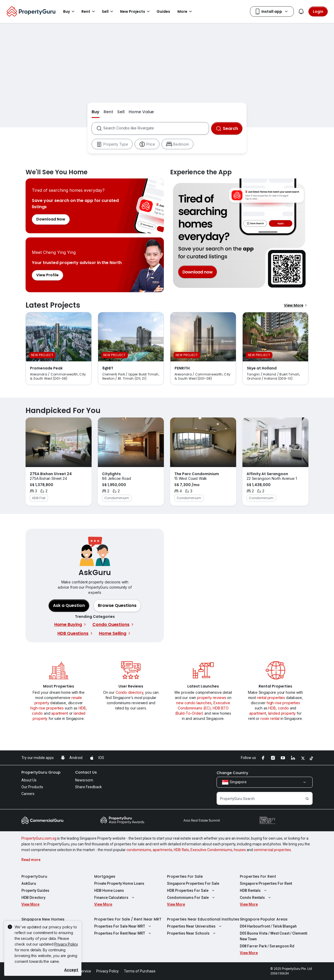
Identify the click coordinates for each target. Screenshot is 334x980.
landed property (282, 713)
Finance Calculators (115, 898)
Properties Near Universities (195, 926)
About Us (29, 780)
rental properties (271, 698)
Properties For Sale (185, 876)
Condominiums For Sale (192, 898)
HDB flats (181, 850)
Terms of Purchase (140, 971)
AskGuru (29, 883)
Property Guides (35, 891)
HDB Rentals (254, 891)
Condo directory (129, 692)
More (186, 11)
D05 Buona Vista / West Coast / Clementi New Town (274, 936)
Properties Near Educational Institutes (203, 919)
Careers (28, 794)
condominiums (139, 850)
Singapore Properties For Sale (193, 883)
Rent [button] (89, 11)
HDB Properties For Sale (191, 891)
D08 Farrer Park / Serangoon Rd (267, 946)
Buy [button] (70, 11)
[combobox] (156, 128)
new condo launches (194, 703)
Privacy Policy (66, 944)
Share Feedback (88, 787)
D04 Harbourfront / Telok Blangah (268, 926)
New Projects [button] (136, 11)
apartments (162, 850)
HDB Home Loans (109, 891)
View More (296, 305)
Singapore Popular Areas (264, 919)
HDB (82, 708)
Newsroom (84, 780)
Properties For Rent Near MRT (123, 933)
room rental (270, 718)
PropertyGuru (34, 876)
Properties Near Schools (192, 933)
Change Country (232, 773)
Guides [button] (163, 11)
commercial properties (272, 850)
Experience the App (239, 235)
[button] (117, 606)
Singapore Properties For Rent (266, 883)
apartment (60, 713)
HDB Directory (33, 898)
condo (37, 713)
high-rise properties (47, 708)
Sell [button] (108, 11)
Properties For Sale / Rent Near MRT (128, 919)
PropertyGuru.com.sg (39, 838)
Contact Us (86, 772)
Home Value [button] (141, 112)
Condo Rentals (256, 898)
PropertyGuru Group (41, 772)
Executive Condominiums (211, 850)
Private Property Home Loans (119, 883)
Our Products (32, 787)
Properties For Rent (258, 876)
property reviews (211, 698)
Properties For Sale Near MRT (123, 926)
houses (240, 850)
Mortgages (105, 876)
